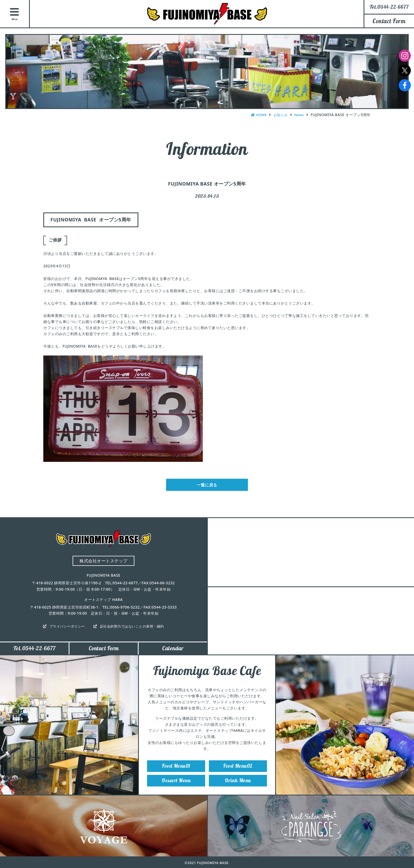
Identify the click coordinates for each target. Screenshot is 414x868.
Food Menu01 (176, 771)
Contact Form (389, 21)
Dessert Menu (176, 788)
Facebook (405, 85)
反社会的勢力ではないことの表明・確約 (133, 628)
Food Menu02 (238, 771)
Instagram (405, 56)
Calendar (173, 652)
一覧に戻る (207, 486)
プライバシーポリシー (65, 628)
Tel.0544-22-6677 (34, 652)
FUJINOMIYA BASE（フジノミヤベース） (207, 14)
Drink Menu (238, 788)
